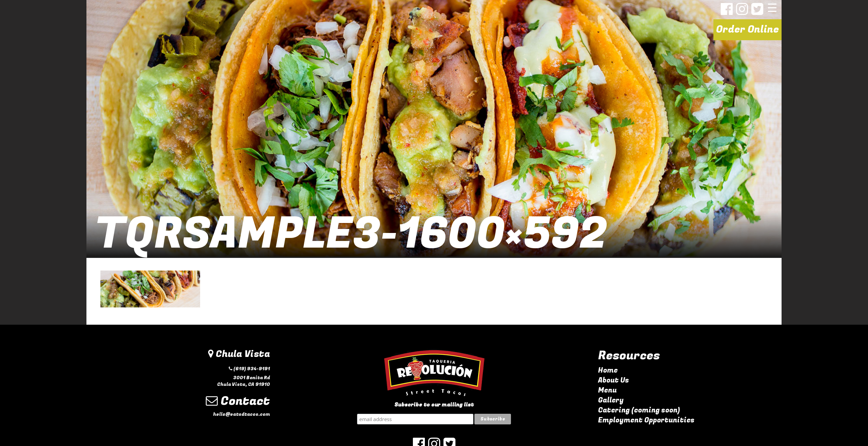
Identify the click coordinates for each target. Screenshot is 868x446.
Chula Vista (239, 354)
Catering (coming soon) (639, 410)
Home (608, 370)
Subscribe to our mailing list (434, 405)
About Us (614, 380)
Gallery (611, 400)
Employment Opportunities (646, 420)
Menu (607, 390)
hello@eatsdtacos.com (242, 414)
